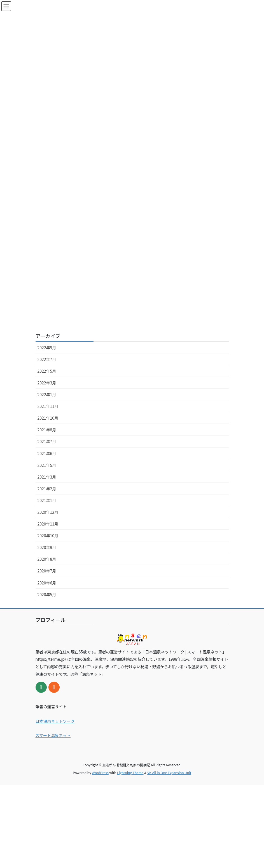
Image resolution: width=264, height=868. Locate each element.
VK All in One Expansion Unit (169, 773)
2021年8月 (47, 430)
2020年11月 (48, 524)
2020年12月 (48, 512)
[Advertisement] (132, 824)
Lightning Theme (130, 773)
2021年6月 (47, 453)
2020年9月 (47, 547)
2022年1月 (47, 394)
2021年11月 (48, 406)
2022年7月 (47, 359)
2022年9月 (47, 348)
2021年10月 (48, 418)
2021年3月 (47, 477)
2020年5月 (47, 594)
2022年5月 (47, 371)
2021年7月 (47, 441)
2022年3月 (47, 383)
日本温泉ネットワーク (55, 721)
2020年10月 (48, 536)
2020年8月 (47, 559)
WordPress (100, 773)
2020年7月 (47, 571)
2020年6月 (47, 583)
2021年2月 (47, 489)
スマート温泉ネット (53, 735)
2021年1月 (47, 500)
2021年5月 (47, 465)
